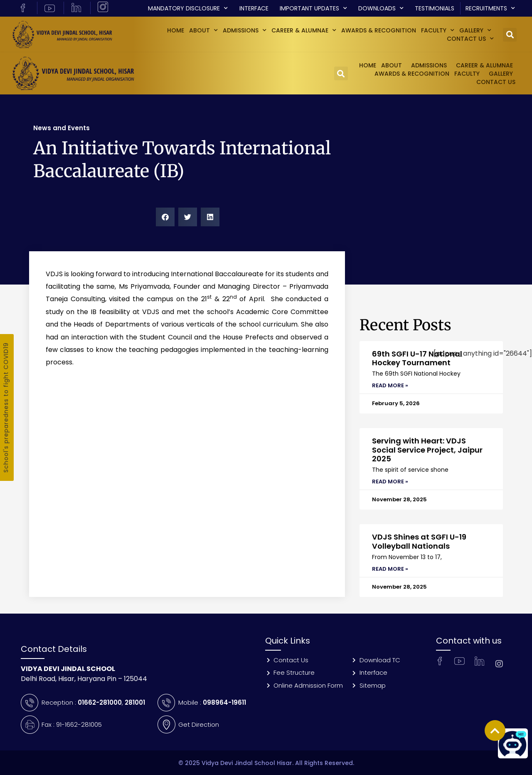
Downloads (381, 8)
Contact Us (470, 39)
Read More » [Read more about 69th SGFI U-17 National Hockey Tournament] (390, 385)
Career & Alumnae (304, 30)
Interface (254, 8)
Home (176, 30)
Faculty (438, 30)
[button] (510, 35)
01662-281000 (100, 702)
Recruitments (490, 8)
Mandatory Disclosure (188, 8)
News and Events (62, 128)
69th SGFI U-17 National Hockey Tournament (417, 358)
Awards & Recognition (379, 30)
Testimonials (435, 8)
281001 (135, 702)
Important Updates (313, 8)
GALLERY (475, 30)
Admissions (245, 30)
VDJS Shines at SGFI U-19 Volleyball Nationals (419, 541)
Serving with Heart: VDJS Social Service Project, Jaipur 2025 (427, 450)
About (203, 30)
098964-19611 (224, 702)
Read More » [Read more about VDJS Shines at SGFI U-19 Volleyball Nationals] (390, 569)
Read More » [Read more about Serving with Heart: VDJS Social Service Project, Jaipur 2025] (390, 482)
